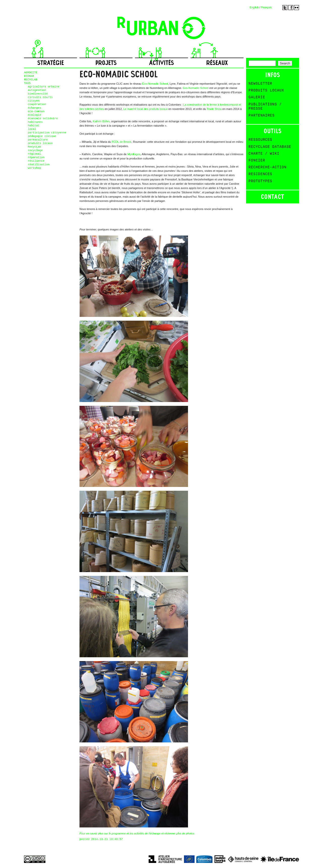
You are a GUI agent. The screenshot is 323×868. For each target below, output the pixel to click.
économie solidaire (43, 119)
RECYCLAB (31, 80)
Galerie (257, 97)
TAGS (27, 83)
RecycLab (34, 147)
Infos (273, 75)
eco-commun (36, 111)
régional (34, 154)
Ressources (260, 140)
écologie (34, 115)
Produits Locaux (266, 90)
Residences (260, 174)
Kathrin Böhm (101, 121)
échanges (34, 108)
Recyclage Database (270, 147)
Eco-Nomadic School (155, 84)
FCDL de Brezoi (122, 142)
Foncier (257, 160)
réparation (36, 157)
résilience (36, 161)
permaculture (38, 140)
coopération (37, 104)
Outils (273, 131)
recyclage (35, 150)
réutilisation (39, 165)
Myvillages (134, 154)
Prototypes (260, 181)
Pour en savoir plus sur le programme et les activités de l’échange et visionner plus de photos (137, 833)
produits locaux (40, 143)
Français (266, 7)
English (254, 7)
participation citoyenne (47, 133)
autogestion (37, 90)
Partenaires (262, 115)
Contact (273, 197)
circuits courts (40, 97)
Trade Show (214, 109)
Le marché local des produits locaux (145, 109)
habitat (34, 126)
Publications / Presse (265, 107)
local (32, 129)
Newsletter (260, 84)
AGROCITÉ (31, 73)
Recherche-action (267, 167)
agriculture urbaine (44, 87)
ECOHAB (29, 76)
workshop (34, 168)
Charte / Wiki (264, 154)
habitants (35, 122)
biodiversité (38, 94)
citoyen (34, 101)
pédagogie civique (42, 136)
